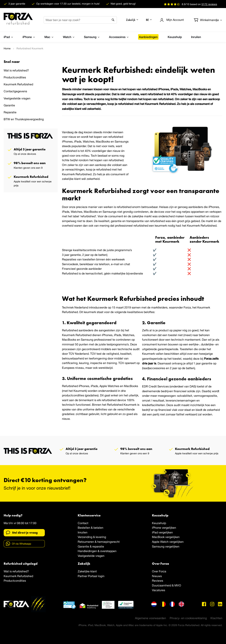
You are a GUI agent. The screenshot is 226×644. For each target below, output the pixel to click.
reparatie (98, 546)
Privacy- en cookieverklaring (188, 618)
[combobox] (80, 20)
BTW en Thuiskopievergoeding (24, 119)
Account (175, 20)
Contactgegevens (15, 91)
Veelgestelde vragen (17, 98)
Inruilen (83, 532)
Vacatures (159, 590)
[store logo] (18, 20)
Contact (83, 523)
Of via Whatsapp (18, 544)
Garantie (9, 105)
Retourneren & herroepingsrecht (99, 542)
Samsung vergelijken (166, 546)
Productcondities (15, 77)
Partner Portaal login (91, 576)
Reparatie (10, 112)
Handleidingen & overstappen (97, 551)
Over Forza (159, 571)
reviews (209, 4)
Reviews (158, 581)
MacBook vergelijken (166, 537)
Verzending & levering (92, 537)
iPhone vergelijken (164, 528)
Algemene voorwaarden (150, 618)
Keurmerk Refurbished (18, 84)
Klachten (216, 618)
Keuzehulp (159, 523)
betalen (98, 528)
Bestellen (84, 528)
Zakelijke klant (87, 571)
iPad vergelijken (162, 532)
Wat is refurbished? (16, 70)
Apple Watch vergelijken (168, 542)
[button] (132, 20)
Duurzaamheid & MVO (166, 585)
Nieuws (157, 576)
